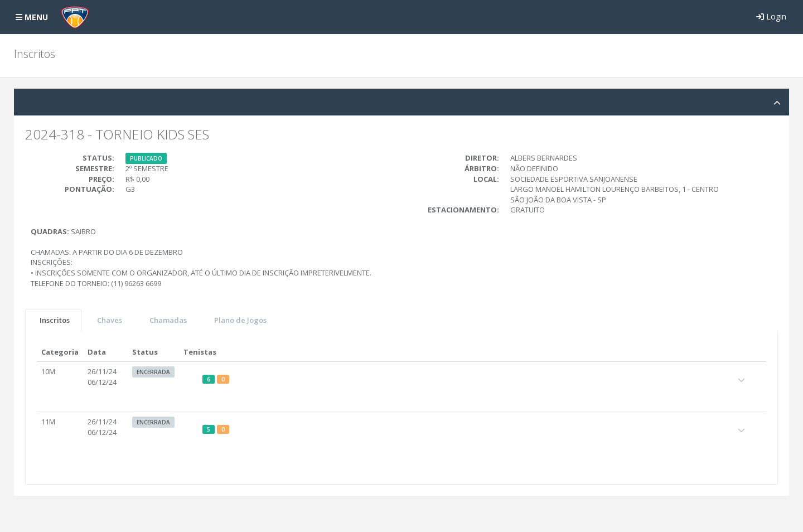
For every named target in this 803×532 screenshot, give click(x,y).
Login (771, 16)
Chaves (110, 320)
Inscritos (55, 320)
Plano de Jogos (240, 320)
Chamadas (168, 320)
